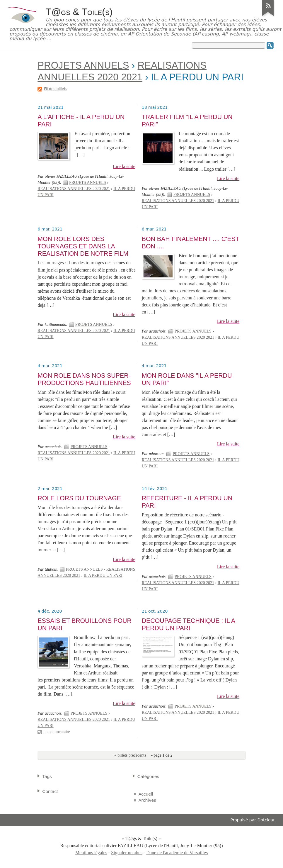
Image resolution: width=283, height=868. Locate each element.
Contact (50, 791)
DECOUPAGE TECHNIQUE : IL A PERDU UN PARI (188, 624)
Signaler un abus (127, 853)
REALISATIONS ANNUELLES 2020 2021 (74, 189)
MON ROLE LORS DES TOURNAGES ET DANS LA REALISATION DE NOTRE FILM (83, 246)
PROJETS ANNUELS (83, 65)
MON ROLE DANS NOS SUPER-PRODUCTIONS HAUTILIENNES (84, 379)
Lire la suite (124, 166)
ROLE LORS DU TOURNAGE (79, 498)
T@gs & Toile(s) (79, 12)
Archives (147, 800)
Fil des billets (56, 89)
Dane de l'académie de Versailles (177, 853)
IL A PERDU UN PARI (103, 575)
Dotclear (266, 820)
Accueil (146, 794)
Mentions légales (91, 853)
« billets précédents (130, 755)
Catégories (148, 776)
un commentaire (57, 732)
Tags (47, 776)
